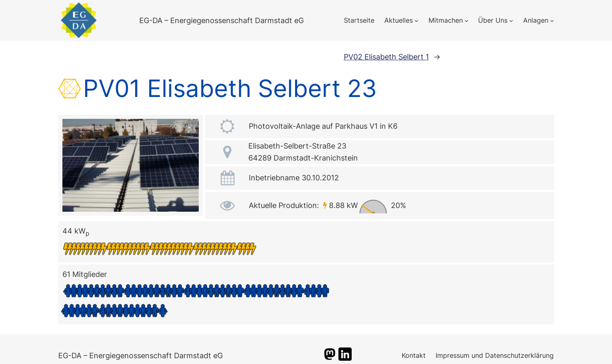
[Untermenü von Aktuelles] (417, 21)
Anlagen (536, 20)
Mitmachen (446, 20)
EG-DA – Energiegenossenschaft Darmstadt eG (221, 20)
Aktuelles (399, 20)
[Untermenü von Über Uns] (511, 21)
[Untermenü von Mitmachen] (467, 21)
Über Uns (493, 20)
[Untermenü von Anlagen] (552, 21)
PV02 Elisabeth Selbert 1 (386, 57)
